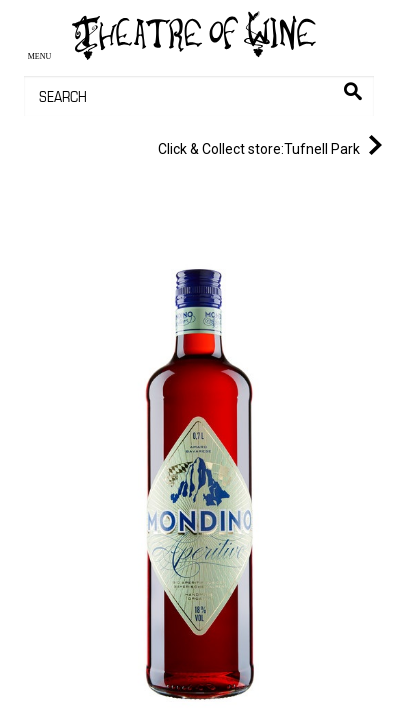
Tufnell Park (274, 145)
